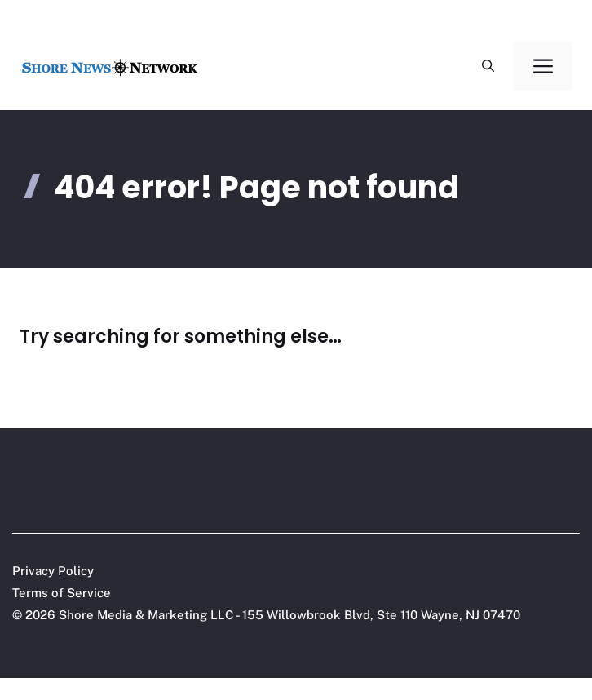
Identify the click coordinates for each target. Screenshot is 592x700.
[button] (488, 66)
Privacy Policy (53, 571)
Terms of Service (62, 593)
